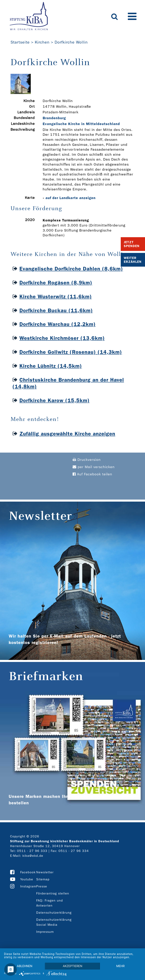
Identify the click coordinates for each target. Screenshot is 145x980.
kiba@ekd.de (33, 856)
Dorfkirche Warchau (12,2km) (58, 324)
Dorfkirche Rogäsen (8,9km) (56, 283)
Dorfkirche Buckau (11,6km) (56, 310)
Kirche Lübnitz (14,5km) (51, 366)
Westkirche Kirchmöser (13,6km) (62, 338)
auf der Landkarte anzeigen (71, 198)
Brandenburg (54, 118)
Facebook (28, 872)
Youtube (27, 879)
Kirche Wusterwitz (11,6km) (56, 297)
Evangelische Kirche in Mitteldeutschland (81, 124)
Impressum (45, 932)
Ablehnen (24, 966)
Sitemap (43, 879)
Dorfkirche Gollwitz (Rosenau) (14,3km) (71, 352)
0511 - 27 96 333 (32, 851)
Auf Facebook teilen (92, 474)
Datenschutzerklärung (54, 913)
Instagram (28, 886)
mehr (121, 966)
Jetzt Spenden (132, 244)
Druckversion (87, 460)
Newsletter (45, 872)
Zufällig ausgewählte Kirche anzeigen (67, 434)
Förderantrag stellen (53, 893)
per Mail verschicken (94, 467)
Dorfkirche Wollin (71, 42)
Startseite (20, 42)
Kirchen (42, 42)
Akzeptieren (72, 966)
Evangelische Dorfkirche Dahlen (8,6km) (71, 269)
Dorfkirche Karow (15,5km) (55, 400)
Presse (42, 886)
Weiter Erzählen (133, 260)
